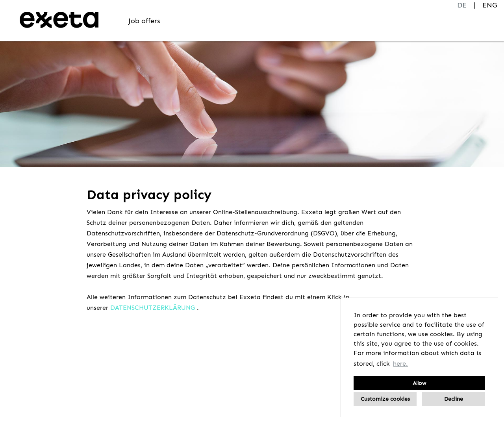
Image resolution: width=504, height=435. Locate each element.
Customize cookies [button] (385, 399)
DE (462, 5)
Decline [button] (454, 399)
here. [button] (400, 364)
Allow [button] (419, 383)
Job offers (144, 21)
